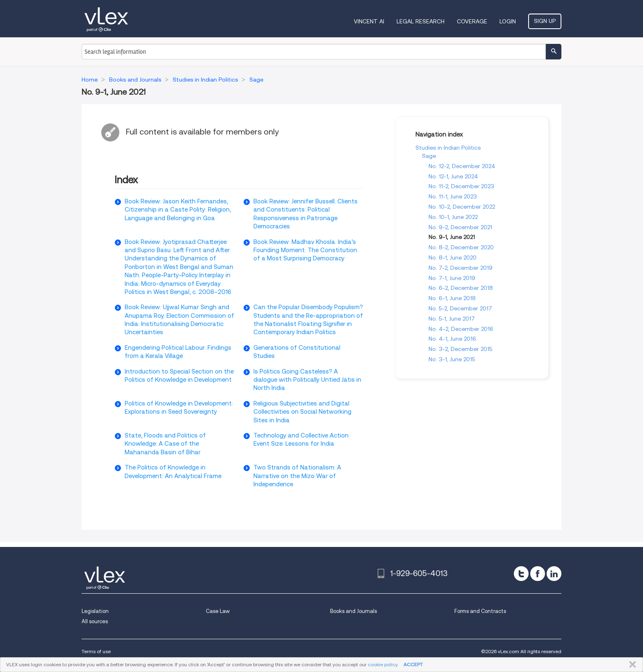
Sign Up (545, 21)
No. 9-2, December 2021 (460, 227)
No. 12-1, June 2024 (453, 176)
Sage (429, 156)
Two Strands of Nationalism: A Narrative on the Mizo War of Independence (297, 476)
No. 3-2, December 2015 (460, 349)
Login (508, 21)
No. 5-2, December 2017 (460, 308)
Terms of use (96, 651)
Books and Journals (353, 611)
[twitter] (521, 574)
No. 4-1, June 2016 (452, 339)
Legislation (95, 611)
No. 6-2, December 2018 (461, 288)
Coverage (472, 21)
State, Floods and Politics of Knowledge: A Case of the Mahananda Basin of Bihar (165, 444)
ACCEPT (413, 664)
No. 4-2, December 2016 (461, 329)
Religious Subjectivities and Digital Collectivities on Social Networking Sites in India (302, 412)
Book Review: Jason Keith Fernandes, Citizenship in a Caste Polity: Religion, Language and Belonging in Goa (178, 210)
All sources (95, 621)
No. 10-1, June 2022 (453, 217)
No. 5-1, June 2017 (452, 319)
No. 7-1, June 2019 (452, 278)
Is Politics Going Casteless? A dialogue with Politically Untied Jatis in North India (307, 380)
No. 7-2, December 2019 (461, 268)
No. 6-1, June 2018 (452, 298)
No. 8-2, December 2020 (461, 247)
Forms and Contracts (480, 611)
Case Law (218, 611)
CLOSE (631, 665)
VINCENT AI (369, 21)
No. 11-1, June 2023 (453, 196)
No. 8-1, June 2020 (453, 257)
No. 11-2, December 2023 (461, 186)
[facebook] (538, 574)
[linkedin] (554, 574)
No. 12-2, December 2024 (462, 166)
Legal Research (421, 21)
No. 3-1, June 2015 (452, 359)
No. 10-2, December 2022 (462, 207)
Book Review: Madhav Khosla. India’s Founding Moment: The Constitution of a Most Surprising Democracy (305, 250)
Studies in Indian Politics (448, 148)
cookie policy (383, 664)
